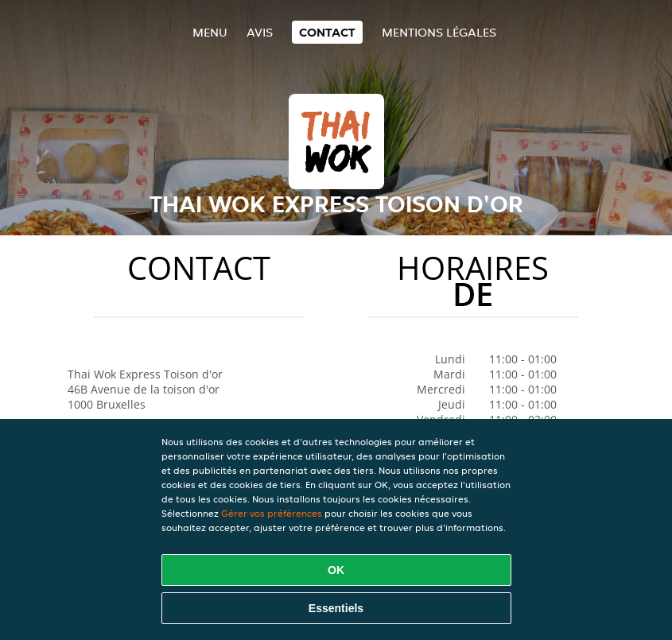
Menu (210, 32)
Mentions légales (439, 32)
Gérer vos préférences (272, 513)
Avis (260, 32)
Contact (327, 32)
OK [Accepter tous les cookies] (336, 570)
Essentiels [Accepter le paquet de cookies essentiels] (336, 608)
